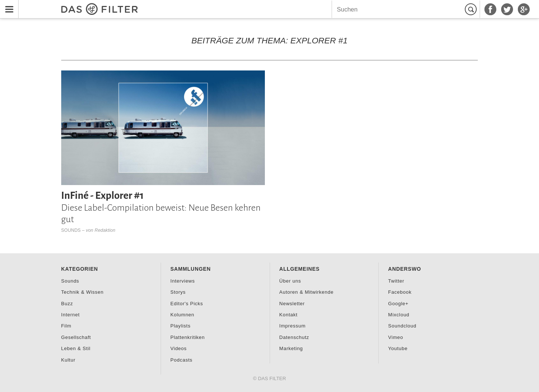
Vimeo (395, 337)
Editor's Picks (187, 304)
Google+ (398, 304)
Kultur (68, 360)
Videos (178, 348)
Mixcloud (399, 315)
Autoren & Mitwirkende (306, 292)
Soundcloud (402, 326)
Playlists (180, 326)
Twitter (396, 281)
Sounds (71, 230)
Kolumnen (182, 315)
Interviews (183, 281)
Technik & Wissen (82, 292)
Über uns (290, 281)
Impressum (292, 326)
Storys (178, 292)
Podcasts (181, 360)
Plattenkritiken (188, 337)
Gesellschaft (76, 337)
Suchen (472, 9)
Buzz (67, 304)
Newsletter (292, 304)
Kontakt (288, 315)
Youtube (398, 348)
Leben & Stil (76, 348)
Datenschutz (294, 337)
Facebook (400, 292)
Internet (70, 315)
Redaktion (105, 230)
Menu (7, 5)
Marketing (291, 348)
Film (66, 326)
